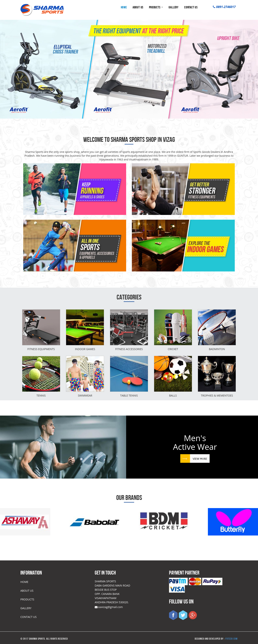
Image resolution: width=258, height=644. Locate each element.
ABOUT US (138, 7)
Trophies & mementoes (217, 395)
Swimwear (85, 395)
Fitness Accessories (129, 349)
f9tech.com (232, 639)
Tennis (41, 395)
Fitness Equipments (41, 349)
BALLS (173, 395)
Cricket (173, 349)
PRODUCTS (156, 7)
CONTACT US (191, 7)
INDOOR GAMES (85, 349)
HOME (124, 7)
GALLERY (174, 7)
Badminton (217, 349)
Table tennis (129, 395)
